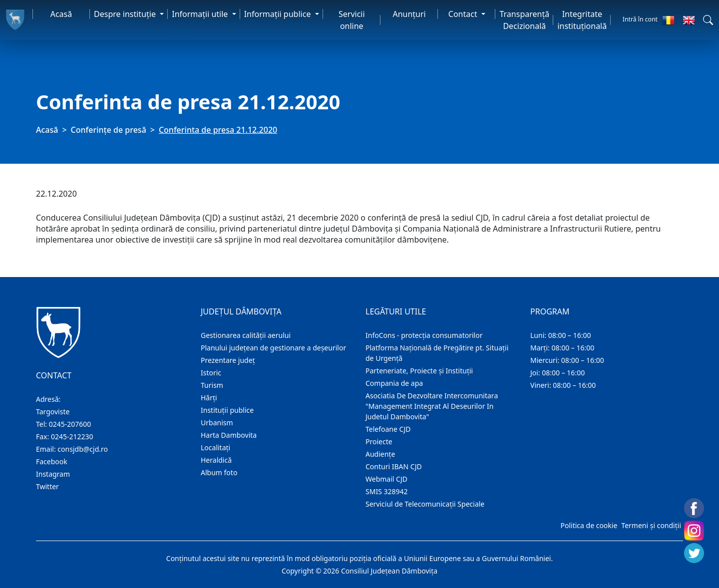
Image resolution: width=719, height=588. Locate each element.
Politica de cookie (589, 525)
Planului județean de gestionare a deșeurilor (273, 348)
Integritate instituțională (582, 20)
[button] (708, 20)
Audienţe (380, 454)
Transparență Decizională (524, 20)
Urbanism (217, 423)
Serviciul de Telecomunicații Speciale (425, 504)
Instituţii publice (227, 410)
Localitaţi (215, 447)
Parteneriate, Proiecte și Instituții (419, 371)
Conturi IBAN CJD (394, 466)
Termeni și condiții (651, 525)
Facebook (52, 461)
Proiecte (379, 441)
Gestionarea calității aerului (246, 335)
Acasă (61, 14)
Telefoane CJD (388, 429)
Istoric (211, 373)
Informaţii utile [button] (201, 14)
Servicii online (352, 20)
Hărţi (209, 398)
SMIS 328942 (387, 491)
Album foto (219, 472)
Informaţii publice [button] (279, 14)
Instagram (53, 474)
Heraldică (216, 460)
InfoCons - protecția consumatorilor (424, 335)
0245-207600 (70, 424)
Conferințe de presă (109, 130)
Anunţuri (409, 14)
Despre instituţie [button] (126, 14)
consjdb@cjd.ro (83, 449)
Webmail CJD (386, 479)
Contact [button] (464, 14)
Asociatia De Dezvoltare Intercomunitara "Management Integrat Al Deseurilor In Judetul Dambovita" (432, 406)
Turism (212, 385)
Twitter (47, 486)
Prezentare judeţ (228, 360)
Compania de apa (394, 383)
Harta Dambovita (229, 435)
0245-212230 (72, 437)
